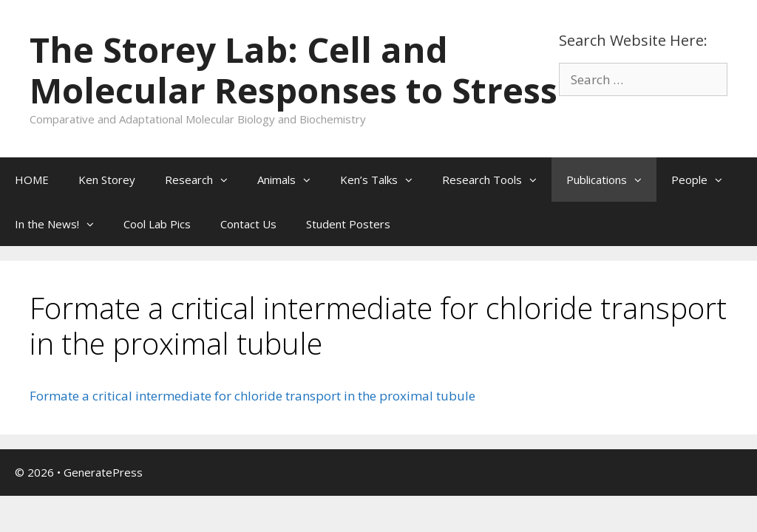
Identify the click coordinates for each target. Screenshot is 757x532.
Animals (291, 180)
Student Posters (348, 224)
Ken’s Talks (384, 180)
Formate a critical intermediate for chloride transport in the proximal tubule (252, 396)
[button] (228, 180)
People (704, 180)
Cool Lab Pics (157, 224)
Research (204, 180)
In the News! (62, 224)
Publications (611, 180)
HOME (32, 180)
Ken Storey (107, 180)
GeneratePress (103, 472)
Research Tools (497, 180)
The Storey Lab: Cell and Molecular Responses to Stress (293, 70)
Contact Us (248, 224)
